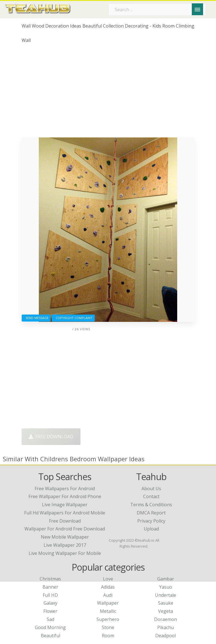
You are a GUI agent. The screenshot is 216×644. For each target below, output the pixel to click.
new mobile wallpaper (65, 537)
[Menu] (197, 9)
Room (108, 636)
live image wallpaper (65, 505)
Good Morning (50, 627)
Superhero (108, 619)
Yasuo (166, 587)
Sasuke (166, 603)
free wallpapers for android (65, 489)
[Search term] (157, 10)
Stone (108, 627)
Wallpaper (108, 603)
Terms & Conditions (151, 505)
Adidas (108, 587)
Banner (50, 587)
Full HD (50, 595)
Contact (151, 496)
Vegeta (166, 611)
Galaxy (50, 603)
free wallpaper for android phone (65, 496)
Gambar (166, 579)
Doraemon (166, 619)
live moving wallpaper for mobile (65, 553)
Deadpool (166, 636)
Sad (50, 619)
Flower (50, 611)
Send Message (36, 318)
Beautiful (50, 636)
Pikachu (166, 627)
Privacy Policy (151, 521)
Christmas (50, 579)
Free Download (51, 437)
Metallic (108, 611)
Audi (108, 595)
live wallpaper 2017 (65, 545)
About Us (151, 489)
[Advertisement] (108, 92)
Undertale (166, 595)
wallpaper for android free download (65, 529)
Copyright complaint (73, 318)
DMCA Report (151, 513)
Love (108, 579)
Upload (151, 529)
